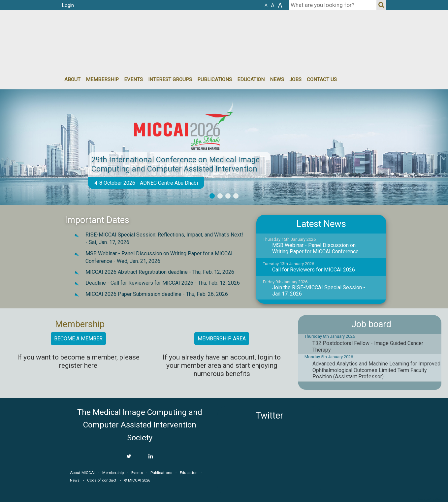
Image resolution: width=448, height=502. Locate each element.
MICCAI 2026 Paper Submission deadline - (157, 294)
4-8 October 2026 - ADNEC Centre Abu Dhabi (146, 183)
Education (251, 79)
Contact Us (322, 79)
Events (137, 473)
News (277, 79)
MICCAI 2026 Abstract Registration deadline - (160, 272)
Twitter (269, 416)
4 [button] (236, 196)
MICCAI (357, 438)
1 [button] (212, 196)
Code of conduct (102, 480)
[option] (224, 147)
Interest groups (170, 79)
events (133, 79)
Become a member (78, 339)
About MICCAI (82, 473)
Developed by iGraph (431, 499)
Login (68, 5)
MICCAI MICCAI (116, 30)
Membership (102, 79)
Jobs (295, 79)
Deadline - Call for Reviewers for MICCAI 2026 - (163, 283)
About (72, 79)
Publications (215, 79)
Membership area (222, 339)
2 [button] (220, 196)
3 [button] (228, 196)
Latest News (321, 224)
